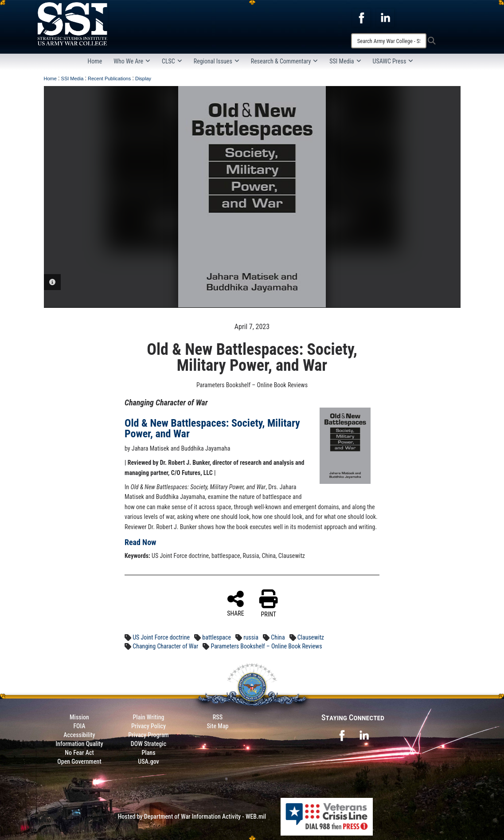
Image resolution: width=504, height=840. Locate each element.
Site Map (217, 726)
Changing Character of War (165, 646)
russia (251, 637)
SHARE (236, 603)
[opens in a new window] (361, 17)
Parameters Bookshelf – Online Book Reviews (266, 646)
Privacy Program (148, 735)
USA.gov (148, 761)
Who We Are (132, 61)
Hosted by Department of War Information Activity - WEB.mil (192, 816)
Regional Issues (217, 61)
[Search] (389, 41)
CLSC (172, 61)
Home (95, 61)
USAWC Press (393, 61)
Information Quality (79, 744)
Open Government (79, 761)
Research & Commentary (285, 61)
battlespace (217, 637)
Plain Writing (148, 717)
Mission (79, 717)
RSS (218, 717)
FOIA (79, 726)
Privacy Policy (148, 726)
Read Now (141, 542)
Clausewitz (311, 637)
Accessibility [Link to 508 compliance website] (79, 735)
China (278, 637)
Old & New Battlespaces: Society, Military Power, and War (212, 428)
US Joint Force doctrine (161, 637)
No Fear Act (79, 753)
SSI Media (345, 61)
